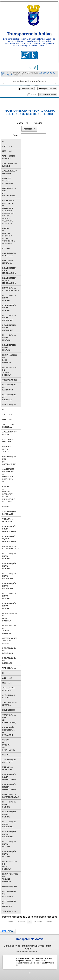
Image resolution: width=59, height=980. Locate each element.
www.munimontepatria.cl (28, 951)
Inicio (3, 73)
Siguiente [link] (38, 921)
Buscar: (17, 135)
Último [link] (49, 921)
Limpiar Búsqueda (47, 89)
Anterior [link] (22, 921)
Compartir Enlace (48, 94)
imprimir (33, 94)
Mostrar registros (29, 123)
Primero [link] (11, 921)
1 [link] (30, 921)
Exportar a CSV (26, 89)
